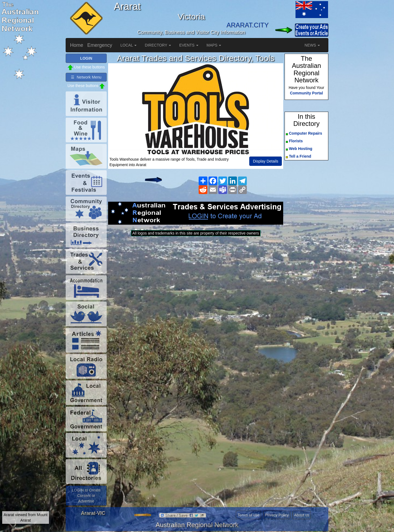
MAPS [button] (214, 45)
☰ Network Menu (86, 77)
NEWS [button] (312, 45)
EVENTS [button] (189, 45)
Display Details (266, 161)
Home (77, 45)
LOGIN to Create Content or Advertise (86, 496)
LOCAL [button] (128, 45)
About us (302, 515)
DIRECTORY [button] (158, 45)
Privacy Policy (277, 515)
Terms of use (248, 515)
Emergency (100, 45)
